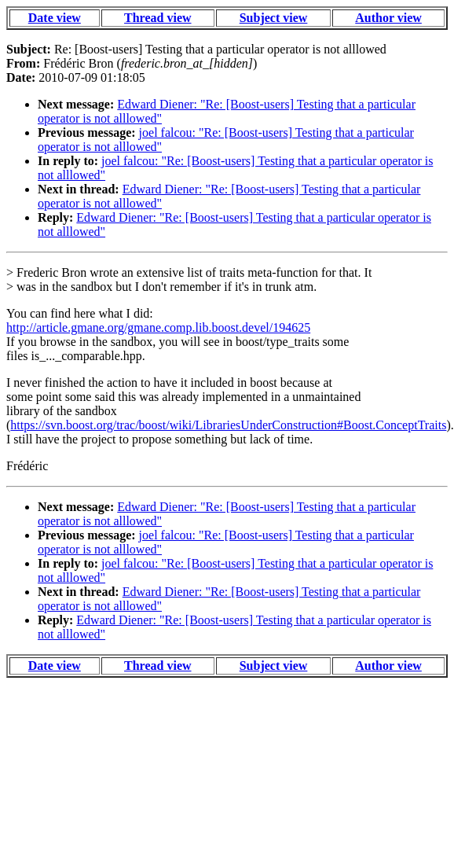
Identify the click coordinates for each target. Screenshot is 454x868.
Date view (55, 18)
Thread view (157, 18)
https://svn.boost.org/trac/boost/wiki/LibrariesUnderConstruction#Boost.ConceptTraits (228, 425)
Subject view (274, 18)
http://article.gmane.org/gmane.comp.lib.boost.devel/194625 (158, 327)
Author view (388, 18)
